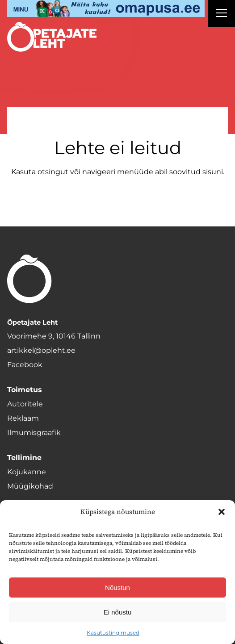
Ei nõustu (118, 612)
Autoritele (25, 404)
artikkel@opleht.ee (41, 350)
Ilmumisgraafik (34, 433)
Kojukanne (27, 472)
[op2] (106, 8)
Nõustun (117, 588)
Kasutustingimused (113, 633)
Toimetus (25, 390)
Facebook (25, 365)
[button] (222, 512)
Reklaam (23, 418)
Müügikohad (30, 486)
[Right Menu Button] (222, 14)
